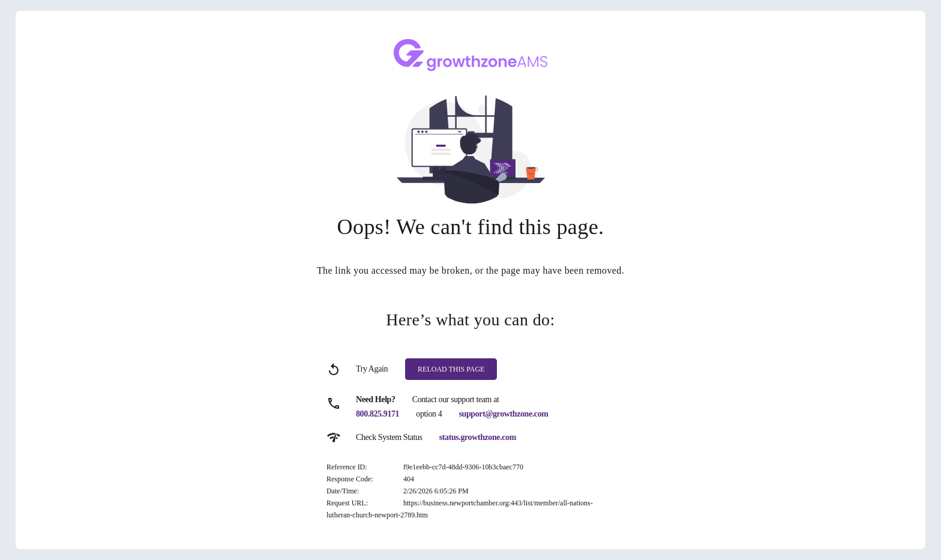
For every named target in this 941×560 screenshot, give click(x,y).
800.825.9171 (377, 414)
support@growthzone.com (504, 414)
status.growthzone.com (478, 437)
